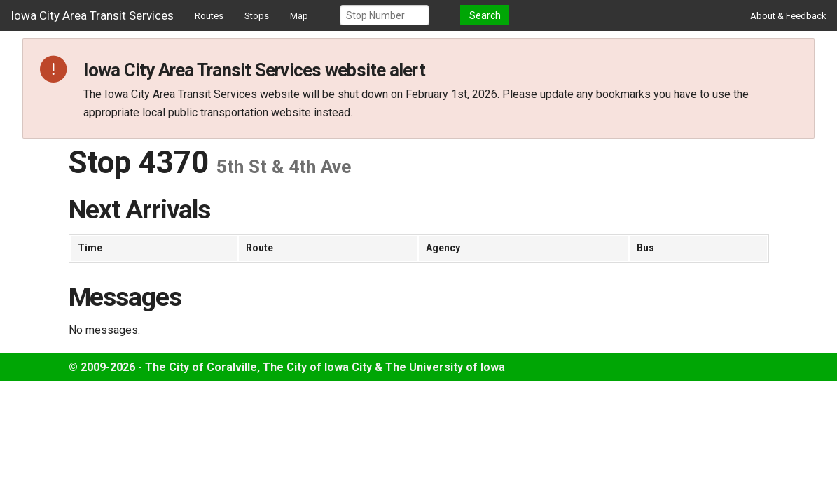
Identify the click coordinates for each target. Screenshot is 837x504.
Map (299, 16)
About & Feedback (788, 16)
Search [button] (485, 15)
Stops (257, 16)
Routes (209, 16)
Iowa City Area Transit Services (92, 15)
